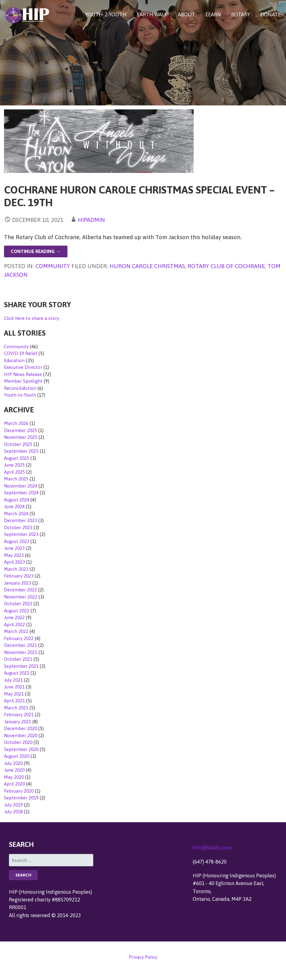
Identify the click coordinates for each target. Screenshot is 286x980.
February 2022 (19, 638)
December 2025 (20, 430)
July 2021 (13, 680)
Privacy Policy (143, 957)
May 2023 (14, 555)
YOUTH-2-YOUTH (106, 14)
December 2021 (20, 645)
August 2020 (17, 756)
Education (14, 360)
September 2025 (21, 451)
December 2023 (20, 520)
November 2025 (21, 437)
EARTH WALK (152, 14)
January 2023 (18, 583)
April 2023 (14, 562)
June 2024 (14, 506)
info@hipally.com (212, 847)
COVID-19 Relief (21, 353)
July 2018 (13, 812)
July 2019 (13, 805)
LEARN (213, 14)
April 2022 (14, 625)
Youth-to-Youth (20, 395)
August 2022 (17, 611)
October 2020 (18, 742)
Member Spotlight (23, 381)
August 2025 (17, 458)
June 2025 (14, 465)
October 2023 (18, 527)
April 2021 (14, 701)
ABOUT (187, 14)
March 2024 (16, 514)
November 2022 (21, 597)
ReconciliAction (20, 388)
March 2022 (16, 631)
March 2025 (16, 479)
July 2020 (13, 763)
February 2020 (19, 791)
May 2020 (14, 777)
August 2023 (17, 541)
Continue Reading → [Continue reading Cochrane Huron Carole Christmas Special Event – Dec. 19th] (36, 251)
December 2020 (20, 728)
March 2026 (16, 423)
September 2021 (21, 666)
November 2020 (21, 735)
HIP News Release (23, 374)
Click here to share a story (32, 318)
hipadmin (91, 220)
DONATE (271, 14)
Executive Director (23, 367)
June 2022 (14, 617)
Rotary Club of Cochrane (226, 266)
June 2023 (14, 548)
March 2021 (16, 708)
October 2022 (18, 604)
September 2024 (21, 493)
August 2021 (17, 673)
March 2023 (16, 569)
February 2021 (19, 715)
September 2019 (21, 798)
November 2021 (21, 652)
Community (53, 266)
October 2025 (18, 444)
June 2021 (14, 687)
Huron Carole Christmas (147, 266)
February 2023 (19, 576)
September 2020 (21, 749)
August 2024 (17, 500)
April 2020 (14, 784)
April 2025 (14, 472)
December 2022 (20, 590)
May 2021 (14, 694)
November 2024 (21, 486)
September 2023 (21, 534)
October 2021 (18, 659)
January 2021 (18, 722)
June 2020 (14, 770)
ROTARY (241, 14)
